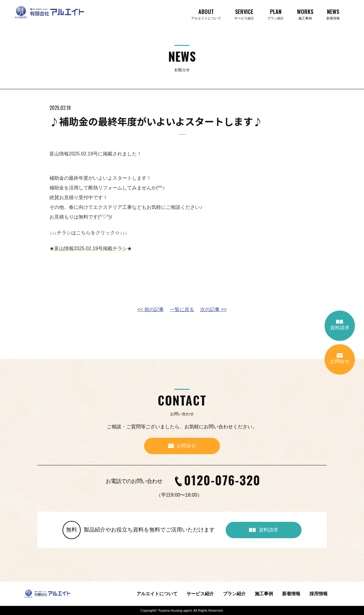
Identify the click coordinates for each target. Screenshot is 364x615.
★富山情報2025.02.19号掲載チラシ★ (91, 248)
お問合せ (340, 359)
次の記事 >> (213, 309)
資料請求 (340, 325)
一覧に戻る (182, 309)
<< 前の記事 (151, 309)
